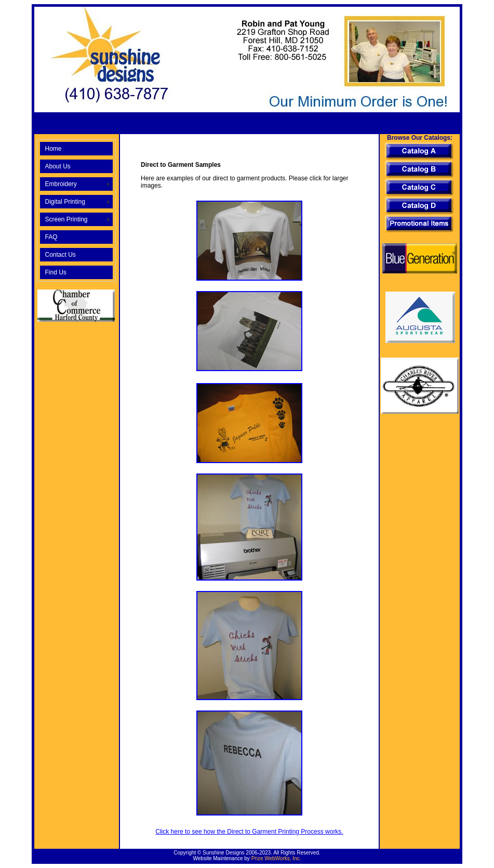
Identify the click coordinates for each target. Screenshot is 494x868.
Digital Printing (65, 202)
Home (53, 149)
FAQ (51, 237)
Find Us (55, 272)
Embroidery (61, 184)
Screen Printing (66, 219)
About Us (57, 166)
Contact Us (60, 255)
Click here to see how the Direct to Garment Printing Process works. (249, 832)
